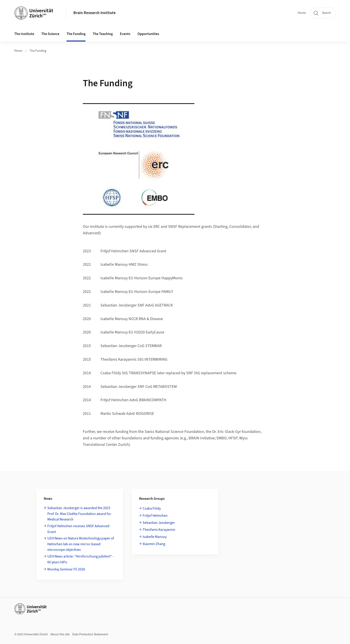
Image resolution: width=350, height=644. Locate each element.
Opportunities (148, 34)
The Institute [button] (24, 34)
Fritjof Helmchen (155, 516)
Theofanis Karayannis (159, 530)
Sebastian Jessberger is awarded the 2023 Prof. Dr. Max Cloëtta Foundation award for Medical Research (79, 514)
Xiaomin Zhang (154, 544)
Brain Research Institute (95, 13)
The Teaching (103, 34)
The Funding (76, 34)
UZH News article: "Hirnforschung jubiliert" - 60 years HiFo (80, 559)
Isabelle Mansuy (155, 537)
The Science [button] (50, 34)
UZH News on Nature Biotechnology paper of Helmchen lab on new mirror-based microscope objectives (81, 544)
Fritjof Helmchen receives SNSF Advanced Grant (78, 529)
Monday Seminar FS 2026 (66, 569)
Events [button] (125, 34)
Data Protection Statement (90, 634)
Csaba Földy (152, 508)
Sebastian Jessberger (159, 523)
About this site (60, 634)
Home (302, 13)
